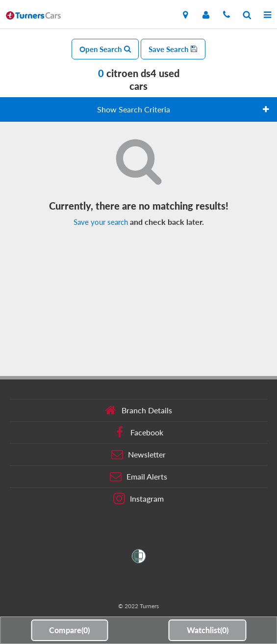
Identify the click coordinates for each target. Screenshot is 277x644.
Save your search (101, 222)
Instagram (138, 499)
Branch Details (138, 410)
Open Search (105, 49)
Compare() (69, 630)
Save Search (173, 49)
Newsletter (138, 455)
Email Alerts (138, 477)
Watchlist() (208, 630)
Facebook (138, 432)
